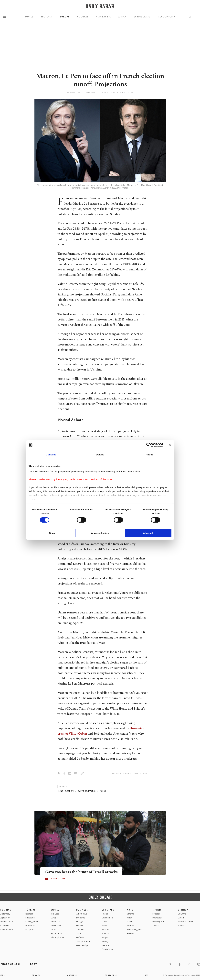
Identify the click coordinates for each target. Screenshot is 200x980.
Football (156, 914)
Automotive (82, 914)
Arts (130, 910)
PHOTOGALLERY (58, 881)
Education (30, 918)
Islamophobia (166, 17)
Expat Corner (108, 949)
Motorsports (158, 922)
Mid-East (47, 17)
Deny (52, 533)
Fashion (105, 930)
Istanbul (29, 914)
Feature (105, 945)
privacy (36, 975)
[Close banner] (170, 445)
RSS (147, 975)
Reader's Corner (185, 922)
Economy (81, 918)
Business (82, 910)
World (29, 17)
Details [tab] (100, 455)
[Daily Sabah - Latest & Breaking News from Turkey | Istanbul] (100, 6)
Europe (65, 17)
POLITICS (6, 910)
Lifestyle (108, 910)
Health (105, 914)
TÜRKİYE (31, 910)
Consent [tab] (51, 455)
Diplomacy (5, 914)
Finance (80, 926)
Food (104, 926)
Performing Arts (134, 930)
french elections (66, 791)
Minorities (30, 926)
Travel (105, 922)
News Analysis (7, 930)
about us (72, 975)
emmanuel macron (87, 791)
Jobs (2, 975)
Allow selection (100, 533)
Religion (105, 937)
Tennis (155, 926)
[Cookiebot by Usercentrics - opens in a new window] (149, 445)
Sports (157, 910)
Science (105, 934)
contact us (111, 975)
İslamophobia (57, 937)
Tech (79, 934)
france (103, 791)
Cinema (131, 914)
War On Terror (7, 922)
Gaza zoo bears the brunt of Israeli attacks (76, 872)
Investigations (32, 922)
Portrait (131, 926)
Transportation (83, 941)
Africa (122, 17)
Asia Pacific (103, 17)
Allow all (148, 533)
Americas (83, 17)
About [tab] (149, 455)
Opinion (183, 910)
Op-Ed (181, 918)
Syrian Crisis (142, 17)
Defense (80, 937)
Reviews (131, 934)
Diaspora (30, 930)
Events (130, 922)
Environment (108, 918)
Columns (182, 914)
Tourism (80, 930)
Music (130, 918)
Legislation (5, 918)
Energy (79, 922)
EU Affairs (5, 926)
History (105, 941)
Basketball (157, 918)
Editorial (182, 926)
